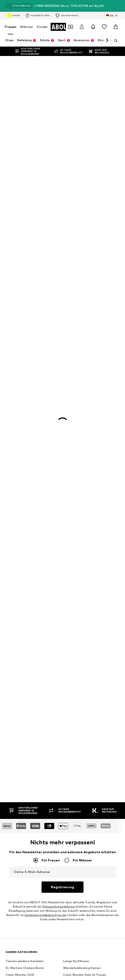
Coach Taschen (74, 344)
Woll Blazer (71, 324)
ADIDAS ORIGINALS (19, 405)
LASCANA (13, 391)
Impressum (54, 643)
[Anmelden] (82, 27)
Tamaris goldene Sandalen (25, 297)
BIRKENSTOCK (16, 419)
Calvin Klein (14, 412)
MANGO (69, 385)
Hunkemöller (14, 439)
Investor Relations (75, 636)
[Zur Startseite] (31, 469)
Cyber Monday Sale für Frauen (85, 310)
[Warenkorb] (116, 27)
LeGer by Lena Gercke (79, 439)
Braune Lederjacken (77, 338)
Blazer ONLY (72, 331)
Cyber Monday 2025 (20, 310)
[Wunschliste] (104, 27)
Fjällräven (70, 432)
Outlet (13, 16)
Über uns (17, 636)
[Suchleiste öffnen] (114, 41)
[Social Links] (10, 487)
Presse (36, 636)
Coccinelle (13, 432)
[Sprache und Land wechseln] (112, 16)
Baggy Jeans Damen (20, 317)
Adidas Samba (73, 351)
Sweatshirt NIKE (17, 358)
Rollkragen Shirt (17, 344)
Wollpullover (72, 317)
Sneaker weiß (73, 358)
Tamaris (69, 378)
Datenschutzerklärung (59, 242)
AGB (36, 643)
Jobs (51, 636)
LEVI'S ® (69, 398)
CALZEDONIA (73, 405)
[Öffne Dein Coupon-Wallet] (71, 27)
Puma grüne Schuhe (19, 324)
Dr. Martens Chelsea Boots (25, 304)
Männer (27, 27)
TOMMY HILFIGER (18, 426)
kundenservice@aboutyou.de (45, 251)
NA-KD (10, 398)
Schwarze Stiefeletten (22, 331)
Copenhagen (72, 391)
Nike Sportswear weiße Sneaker (28, 351)
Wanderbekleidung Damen (82, 304)
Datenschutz (105, 636)
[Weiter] (107, 40)
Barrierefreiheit (81, 643)
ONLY (9, 378)
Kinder (42, 27)
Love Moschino (73, 412)
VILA (9, 385)
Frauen (11, 27)
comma (68, 419)
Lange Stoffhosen (76, 297)
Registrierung (62, 223)
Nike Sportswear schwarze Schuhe (30, 338)
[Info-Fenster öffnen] (120, 6)
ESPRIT (68, 426)
